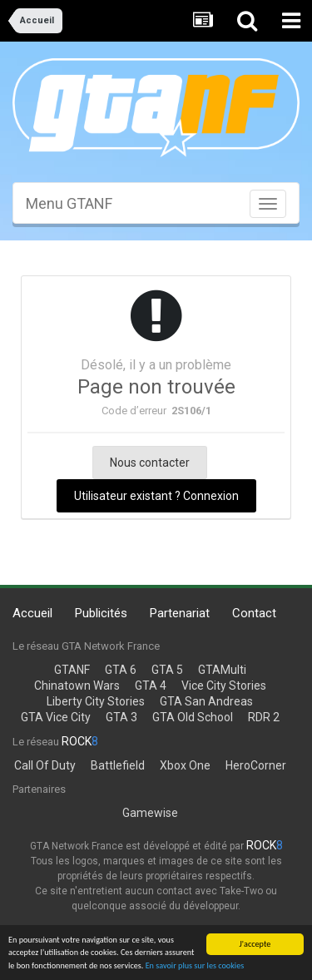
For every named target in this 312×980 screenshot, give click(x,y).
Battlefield (118, 765)
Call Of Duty (45, 765)
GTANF (72, 670)
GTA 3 (121, 717)
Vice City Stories (224, 686)
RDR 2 (264, 717)
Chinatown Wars (77, 686)
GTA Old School (193, 717)
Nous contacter (150, 463)
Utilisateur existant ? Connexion (156, 496)
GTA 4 (151, 686)
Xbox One (185, 765)
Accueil (32, 613)
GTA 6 (121, 670)
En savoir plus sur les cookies (195, 966)
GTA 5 (167, 670)
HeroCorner (256, 765)
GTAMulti (222, 670)
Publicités (101, 613)
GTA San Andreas (206, 701)
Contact (254, 613)
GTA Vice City (56, 717)
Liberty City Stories (96, 701)
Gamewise (150, 813)
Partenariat (180, 613)
